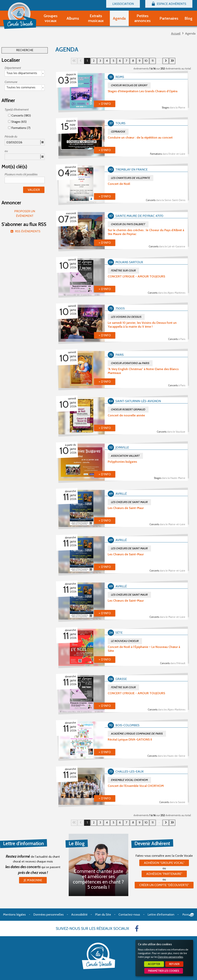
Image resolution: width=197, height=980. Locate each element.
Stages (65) (17, 122)
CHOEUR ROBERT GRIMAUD (128, 409)
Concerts (166, 200)
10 (146, 61)
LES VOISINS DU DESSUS (126, 317)
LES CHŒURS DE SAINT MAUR (129, 502)
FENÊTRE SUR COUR (123, 271)
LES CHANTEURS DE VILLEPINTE (131, 178)
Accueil (176, 33)
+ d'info (105, 104)
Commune (11, 82)
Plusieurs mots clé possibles (21, 174)
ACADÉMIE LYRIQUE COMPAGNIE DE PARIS (137, 734)
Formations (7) (19, 128)
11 (153, 61)
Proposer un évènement (25, 214)
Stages (174, 108)
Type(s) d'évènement (17, 109)
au (6, 151)
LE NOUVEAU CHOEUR (125, 641)
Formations (168, 154)
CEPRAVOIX (118, 132)
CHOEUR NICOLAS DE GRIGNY (129, 85)
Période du (11, 137)
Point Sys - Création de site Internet (188, 915)
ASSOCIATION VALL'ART (125, 456)
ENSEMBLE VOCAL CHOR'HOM (129, 780)
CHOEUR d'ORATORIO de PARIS (130, 363)
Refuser (174, 964)
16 (172, 61)
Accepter (154, 964)
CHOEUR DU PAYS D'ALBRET (128, 224)
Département (13, 68)
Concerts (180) (19, 115)
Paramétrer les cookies (164, 971)
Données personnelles (170, 957)
